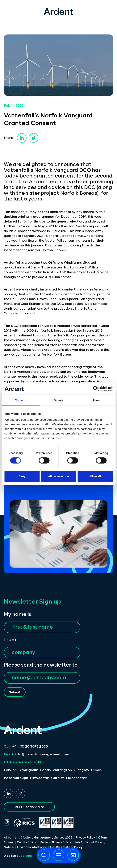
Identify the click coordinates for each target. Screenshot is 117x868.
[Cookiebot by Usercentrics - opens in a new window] (96, 389)
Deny (22, 476)
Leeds (45, 770)
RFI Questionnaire (29, 807)
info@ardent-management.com (36, 755)
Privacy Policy (85, 838)
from (10, 640)
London (10, 770)
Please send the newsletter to (41, 665)
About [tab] (97, 400)
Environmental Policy (32, 847)
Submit (15, 692)
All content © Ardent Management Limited (38, 838)
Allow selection (58, 476)
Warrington (62, 770)
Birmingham (28, 770)
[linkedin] (22, 138)
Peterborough (16, 778)
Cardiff (58, 778)
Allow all (95, 476)
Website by (18, 856)
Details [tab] (59, 400)
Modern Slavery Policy (55, 843)
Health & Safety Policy (66, 847)
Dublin (96, 770)
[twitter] (34, 138)
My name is (17, 615)
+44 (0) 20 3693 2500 (26, 747)
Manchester (76, 778)
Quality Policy (27, 843)
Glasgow (81, 770)
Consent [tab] (21, 400)
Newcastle (40, 778)
